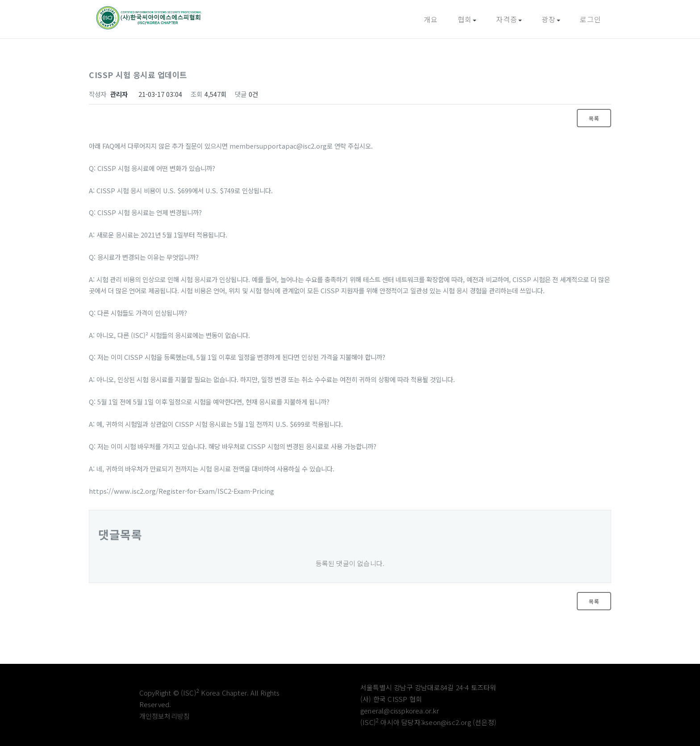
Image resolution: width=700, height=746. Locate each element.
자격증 (509, 19)
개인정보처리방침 (165, 716)
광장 (551, 19)
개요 (431, 19)
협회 (467, 19)
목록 (594, 118)
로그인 (591, 19)
